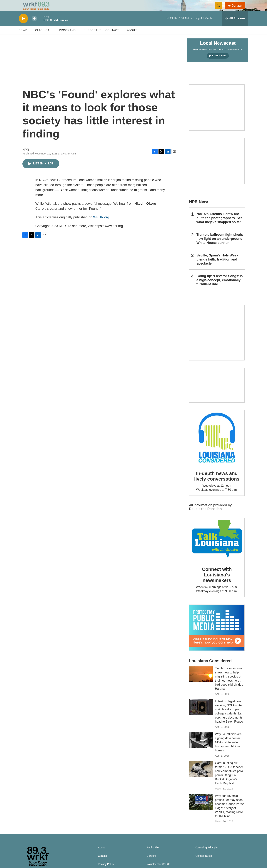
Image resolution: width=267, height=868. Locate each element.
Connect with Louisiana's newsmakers (217, 583)
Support (91, 38)
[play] (23, 27)
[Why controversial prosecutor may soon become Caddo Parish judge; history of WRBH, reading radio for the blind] (201, 810)
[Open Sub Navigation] (30, 38)
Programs (67, 38)
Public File (153, 856)
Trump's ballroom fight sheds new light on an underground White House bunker (220, 247)
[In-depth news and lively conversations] (217, 446)
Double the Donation (205, 517)
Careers (151, 864)
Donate (239, 10)
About (132, 38)
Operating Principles (207, 856)
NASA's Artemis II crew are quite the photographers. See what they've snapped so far (220, 226)
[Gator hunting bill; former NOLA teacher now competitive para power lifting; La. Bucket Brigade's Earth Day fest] (201, 777)
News (23, 38)
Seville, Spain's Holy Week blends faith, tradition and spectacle (217, 268)
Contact (112, 38)
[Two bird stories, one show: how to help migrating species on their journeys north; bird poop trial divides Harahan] (201, 683)
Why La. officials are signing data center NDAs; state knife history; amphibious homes (228, 751)
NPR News (199, 210)
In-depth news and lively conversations (217, 484)
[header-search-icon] (220, 10)
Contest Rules (204, 864)
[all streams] (235, 27)
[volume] (34, 27)
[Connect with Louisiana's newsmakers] (217, 548)
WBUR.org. (102, 226)
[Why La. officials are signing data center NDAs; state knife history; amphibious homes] (201, 748)
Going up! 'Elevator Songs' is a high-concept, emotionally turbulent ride (220, 288)
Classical (43, 38)
